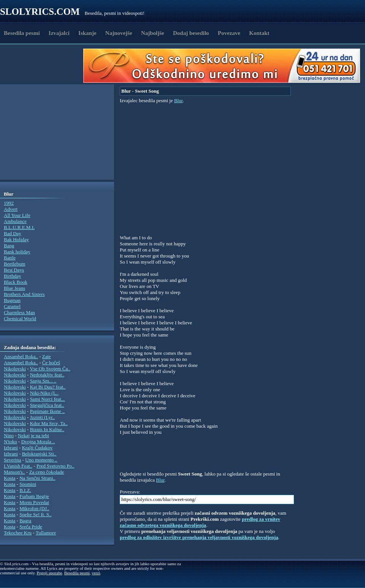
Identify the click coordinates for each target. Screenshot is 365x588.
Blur (178, 100)
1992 (9, 203)
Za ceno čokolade (47, 472)
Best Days (14, 270)
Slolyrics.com (40, 12)
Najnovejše (119, 33)
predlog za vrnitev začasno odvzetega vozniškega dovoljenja (200, 522)
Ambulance (15, 221)
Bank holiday (17, 252)
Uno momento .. (41, 460)
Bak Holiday (16, 239)
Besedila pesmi (22, 33)
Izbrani (11, 448)
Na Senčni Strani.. (37, 478)
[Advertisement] (44, 66)
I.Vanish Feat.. (18, 466)
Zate (47, 356)
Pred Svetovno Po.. (56, 466)
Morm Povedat (34, 502)
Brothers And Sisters (24, 294)
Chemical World (20, 318)
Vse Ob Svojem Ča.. (50, 369)
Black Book (16, 282)
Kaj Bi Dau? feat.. (48, 387)
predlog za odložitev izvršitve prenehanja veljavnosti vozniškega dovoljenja (199, 537)
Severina (12, 460)
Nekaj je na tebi (33, 435)
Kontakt (259, 33)
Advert (11, 209)
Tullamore (46, 533)
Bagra (25, 521)
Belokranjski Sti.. (39, 454)
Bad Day (13, 233)
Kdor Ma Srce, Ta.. (49, 423)
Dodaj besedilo (191, 33)
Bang (9, 246)
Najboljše (153, 33)
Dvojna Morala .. (38, 442)
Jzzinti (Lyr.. (42, 417)
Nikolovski (15, 369)
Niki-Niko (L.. (44, 393)
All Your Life (17, 215)
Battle (10, 258)
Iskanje (87, 33)
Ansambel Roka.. (21, 356)
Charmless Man (19, 312)
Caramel (12, 306)
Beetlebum (14, 264)
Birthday (13, 276)
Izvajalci (59, 33)
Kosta (10, 478)
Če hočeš (51, 363)
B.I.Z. (25, 490)
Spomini (28, 484)
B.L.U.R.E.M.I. (19, 227)
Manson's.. (14, 472)
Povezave (229, 33)
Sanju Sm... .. (43, 381)
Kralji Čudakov (37, 448)
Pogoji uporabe (49, 573)
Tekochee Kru (18, 533)
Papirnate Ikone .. (48, 411)
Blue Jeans (14, 288)
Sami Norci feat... (48, 399)
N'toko (10, 442)
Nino (9, 435)
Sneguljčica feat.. (47, 405)
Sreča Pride (31, 527)
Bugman (12, 300)
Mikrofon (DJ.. (34, 508)
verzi (96, 573)
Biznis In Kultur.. (47, 429)
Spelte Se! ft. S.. (36, 514)
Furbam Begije (34, 496)
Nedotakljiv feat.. (47, 375)
